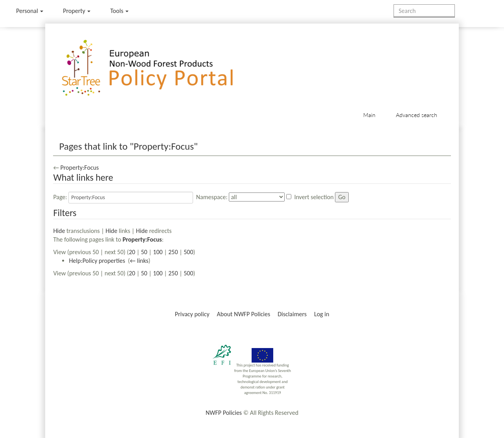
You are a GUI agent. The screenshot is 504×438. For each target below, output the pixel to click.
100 (158, 252)
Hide (59, 231)
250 (173, 252)
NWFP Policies (224, 413)
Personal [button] (30, 11)
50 (144, 252)
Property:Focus (79, 168)
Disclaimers (292, 314)
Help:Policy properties (97, 261)
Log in (322, 314)
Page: (60, 197)
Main (369, 115)
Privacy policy (192, 314)
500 (188, 252)
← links (139, 261)
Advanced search (417, 115)
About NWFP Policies (244, 314)
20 (132, 252)
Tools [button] (119, 11)
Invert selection (314, 197)
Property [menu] (77, 11)
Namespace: (212, 197)
